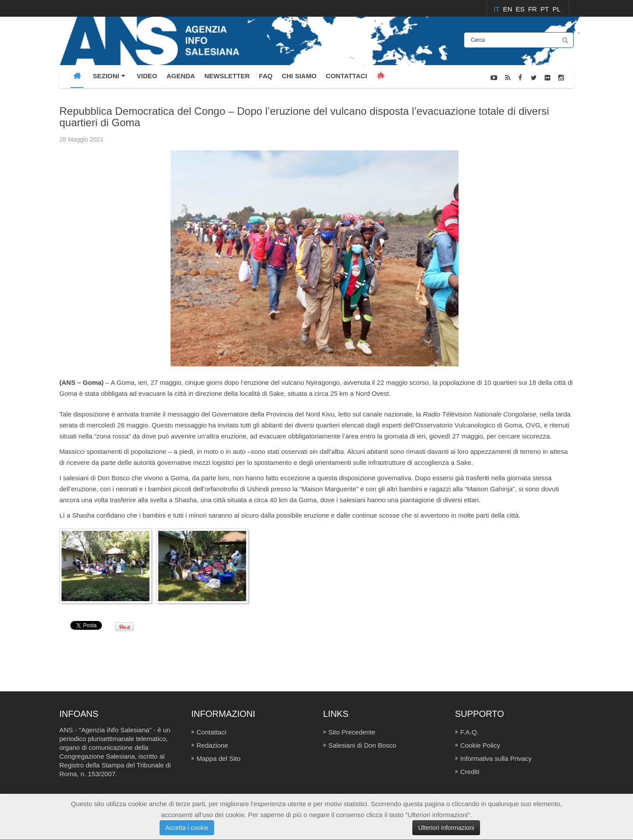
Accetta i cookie (187, 828)
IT (497, 9)
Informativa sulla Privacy (496, 758)
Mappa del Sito (218, 758)
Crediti (470, 772)
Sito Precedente (352, 732)
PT (546, 9)
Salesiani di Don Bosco (362, 745)
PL (557, 9)
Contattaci (211, 732)
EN (508, 9)
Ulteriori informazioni (446, 828)
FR (533, 9)
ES (521, 9)
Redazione (212, 745)
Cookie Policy (480, 745)
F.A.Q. (469, 732)
